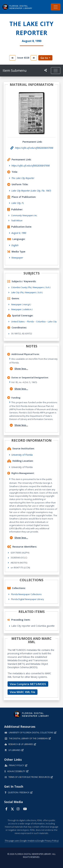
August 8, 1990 (19, 233)
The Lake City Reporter (23, 178)
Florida (30, 321)
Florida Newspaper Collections (26, 594)
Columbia (41, 321)
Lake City (52, 321)
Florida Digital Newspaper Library (27, 599)
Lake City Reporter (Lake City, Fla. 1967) (31, 191)
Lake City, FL (18, 203)
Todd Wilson (17, 220)
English (15, 245)
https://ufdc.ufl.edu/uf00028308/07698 (30, 166)
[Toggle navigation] (56, 7)
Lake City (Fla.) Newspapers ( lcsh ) (27, 292)
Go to (44, 58)
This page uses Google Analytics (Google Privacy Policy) (32, 841)
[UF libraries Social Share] (46, 70)
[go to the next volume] (34, 58)
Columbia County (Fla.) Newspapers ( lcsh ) (31, 287)
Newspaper (17, 258)
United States (18, 321)
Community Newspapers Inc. (24, 215)
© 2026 (32, 856)
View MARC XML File (23, 692)
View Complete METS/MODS (28, 684)
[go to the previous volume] (12, 58)
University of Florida (22, 455)
